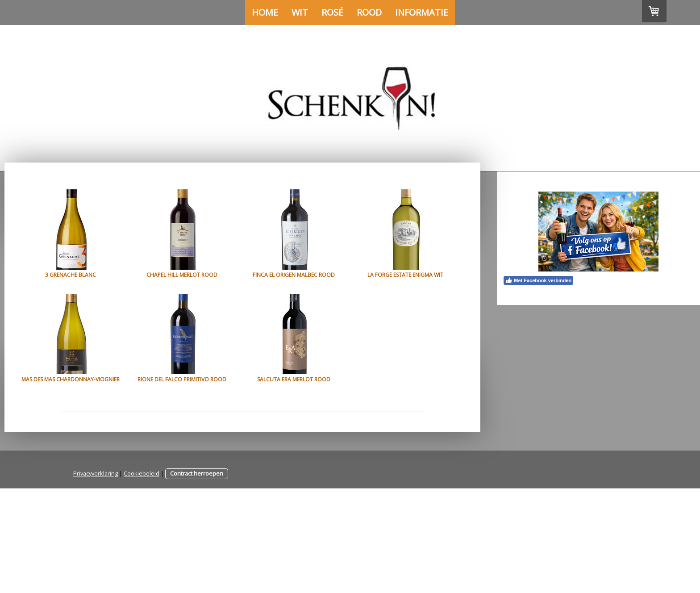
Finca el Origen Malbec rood (316, 275)
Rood (369, 12)
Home (265, 12)
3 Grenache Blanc (71, 275)
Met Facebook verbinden (538, 280)
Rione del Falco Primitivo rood (316, 379)
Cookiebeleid (142, 578)
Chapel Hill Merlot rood (193, 275)
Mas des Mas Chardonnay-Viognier (193, 379)
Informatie (422, 12)
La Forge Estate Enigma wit (71, 379)
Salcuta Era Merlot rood (71, 484)
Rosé (332, 12)
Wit (300, 12)
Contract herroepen (197, 578)
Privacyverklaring (96, 578)
